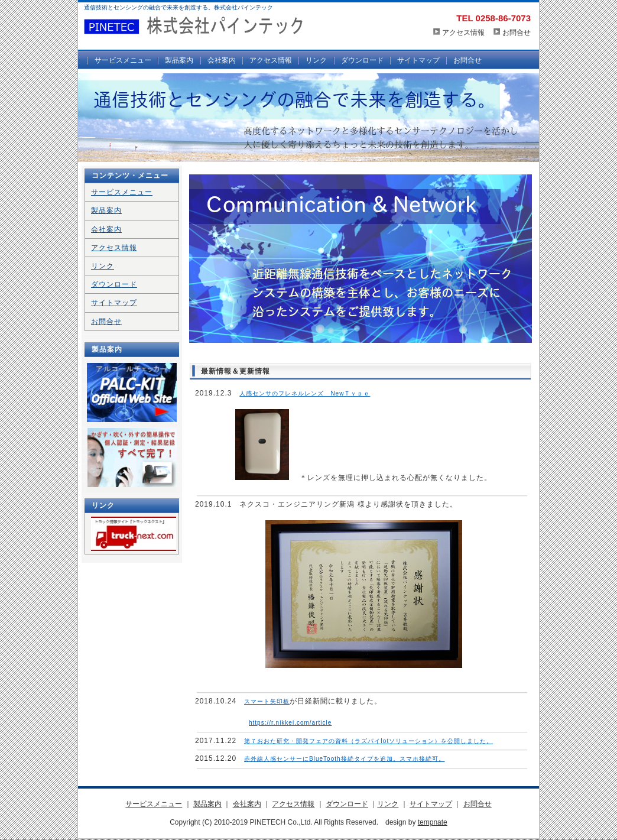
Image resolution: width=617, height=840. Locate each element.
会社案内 (222, 60)
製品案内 (179, 60)
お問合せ (517, 33)
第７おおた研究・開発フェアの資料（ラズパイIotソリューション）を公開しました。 (368, 741)
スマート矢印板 (267, 701)
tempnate (433, 822)
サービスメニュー (123, 60)
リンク (316, 60)
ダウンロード (362, 60)
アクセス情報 (463, 33)
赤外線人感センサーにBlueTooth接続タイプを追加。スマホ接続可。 (344, 759)
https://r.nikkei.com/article (290, 723)
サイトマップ (418, 60)
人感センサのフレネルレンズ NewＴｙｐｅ (305, 393)
